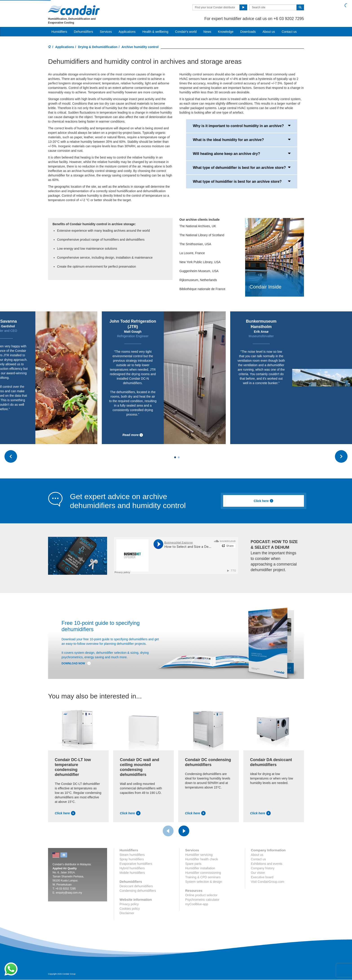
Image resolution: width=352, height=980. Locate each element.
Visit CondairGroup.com (267, 882)
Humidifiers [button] (59, 32)
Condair (74, 10)
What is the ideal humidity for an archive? (242, 139)
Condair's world (186, 32)
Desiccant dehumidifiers (136, 886)
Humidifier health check (202, 859)
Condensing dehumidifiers (138, 891)
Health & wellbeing (155, 32)
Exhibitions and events (266, 864)
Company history (263, 868)
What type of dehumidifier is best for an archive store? (242, 167)
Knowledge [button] (226, 32)
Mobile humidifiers (132, 873)
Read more (185, 435)
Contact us (289, 32)
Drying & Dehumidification (98, 47)
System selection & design (204, 882)
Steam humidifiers (132, 855)
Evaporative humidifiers (136, 864)
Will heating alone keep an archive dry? (242, 153)
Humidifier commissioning (203, 873)
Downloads (248, 32)
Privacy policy (129, 904)
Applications (65, 47)
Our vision (258, 873)
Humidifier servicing (199, 855)
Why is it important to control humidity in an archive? (242, 126)
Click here (264, 501)
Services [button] (106, 32)
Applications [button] (127, 32)
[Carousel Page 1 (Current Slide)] (175, 457)
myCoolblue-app (197, 904)
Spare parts (193, 864)
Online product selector (201, 895)
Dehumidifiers (84, 32)
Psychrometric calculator (202, 900)
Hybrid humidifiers (132, 868)
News (207, 32)
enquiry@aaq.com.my (69, 893)
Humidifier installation (200, 868)
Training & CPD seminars (203, 877)
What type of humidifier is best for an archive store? (242, 181)
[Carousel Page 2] (179, 457)
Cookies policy (130, 909)
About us (269, 32)
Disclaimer (127, 913)
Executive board (262, 877)
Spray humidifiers (132, 859)
